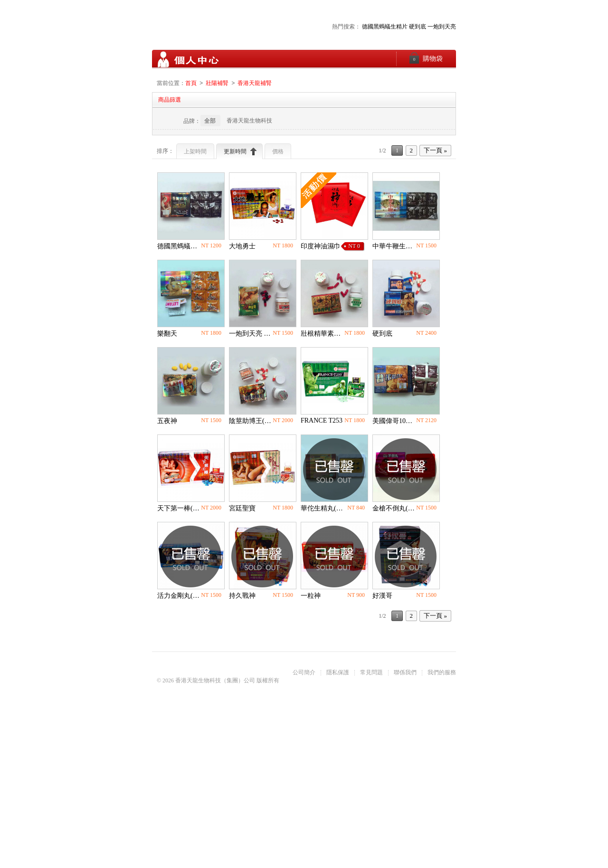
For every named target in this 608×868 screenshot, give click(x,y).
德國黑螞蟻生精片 (385, 27)
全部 (210, 121)
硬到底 (418, 27)
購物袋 (426, 58)
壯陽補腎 (217, 84)
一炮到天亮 (442, 27)
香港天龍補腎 (255, 84)
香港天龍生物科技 (249, 121)
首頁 (191, 84)
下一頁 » (435, 151)
